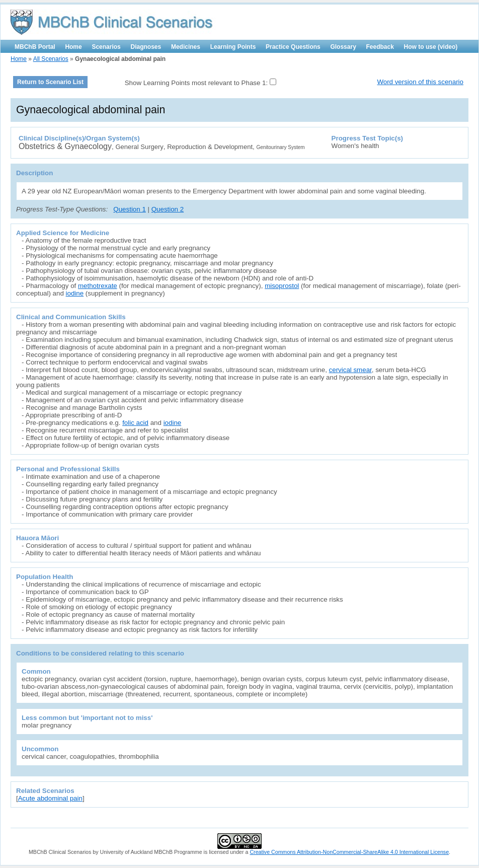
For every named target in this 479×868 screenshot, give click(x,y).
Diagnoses (146, 47)
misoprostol (282, 286)
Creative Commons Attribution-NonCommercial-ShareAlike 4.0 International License (349, 852)
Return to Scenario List (50, 82)
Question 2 (168, 209)
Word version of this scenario (420, 82)
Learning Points (233, 47)
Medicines (186, 47)
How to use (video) (431, 47)
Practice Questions (293, 47)
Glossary (343, 47)
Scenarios (106, 47)
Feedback (380, 47)
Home (73, 47)
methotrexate (98, 286)
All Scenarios (51, 59)
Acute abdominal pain (50, 798)
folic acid (135, 423)
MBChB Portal (35, 47)
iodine (75, 293)
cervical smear (350, 370)
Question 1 (129, 209)
